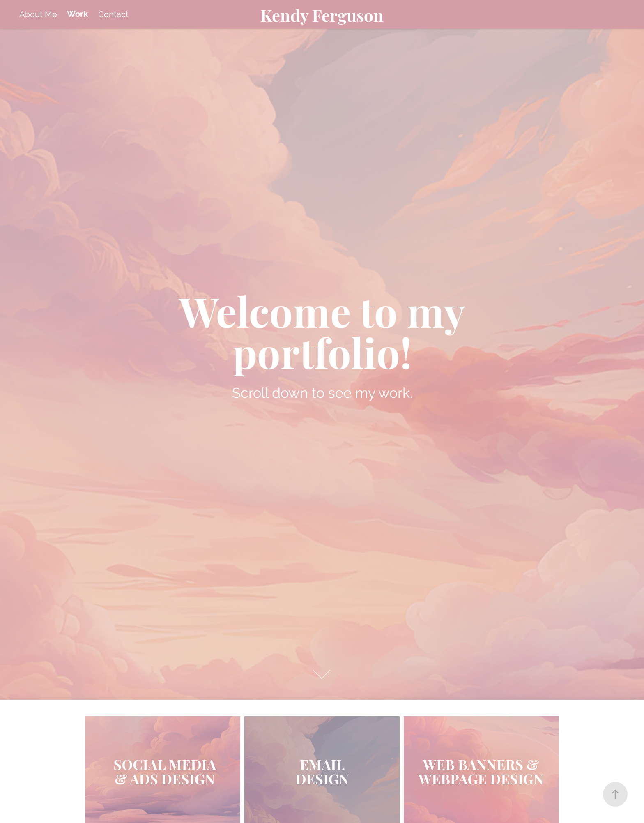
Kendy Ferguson (322, 14)
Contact (113, 14)
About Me (38, 14)
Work (77, 14)
